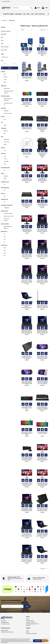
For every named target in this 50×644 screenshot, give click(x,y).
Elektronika (9, 34)
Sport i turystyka (9, 47)
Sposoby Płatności (30, 621)
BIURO (29, 14)
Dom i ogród (9, 50)
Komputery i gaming (9, 31)
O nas (27, 630)
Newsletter (28, 625)
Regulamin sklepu (5, 630)
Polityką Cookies (19, 639)
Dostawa (28, 619)
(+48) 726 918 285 (6, 624)
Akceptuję (38, 641)
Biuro (9, 41)
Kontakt (28, 632)
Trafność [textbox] (22, 30)
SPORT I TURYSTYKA (40, 14)
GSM (33, 14)
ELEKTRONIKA (19, 14)
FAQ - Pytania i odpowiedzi (31, 634)
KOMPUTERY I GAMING (9, 14)
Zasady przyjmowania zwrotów (32, 624)
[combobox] (27, 30)
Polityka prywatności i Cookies (7, 632)
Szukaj (10, 68)
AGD (25, 14)
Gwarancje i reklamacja (31, 622)
